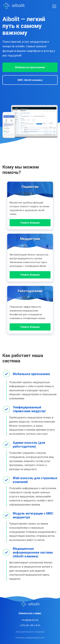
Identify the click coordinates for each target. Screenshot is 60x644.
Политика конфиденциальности (30, 638)
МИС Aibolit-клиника (30, 80)
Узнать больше (30, 223)
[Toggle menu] (54, 6)
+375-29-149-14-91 (30, 625)
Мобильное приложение (30, 67)
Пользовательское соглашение (30, 632)
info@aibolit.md (30, 620)
